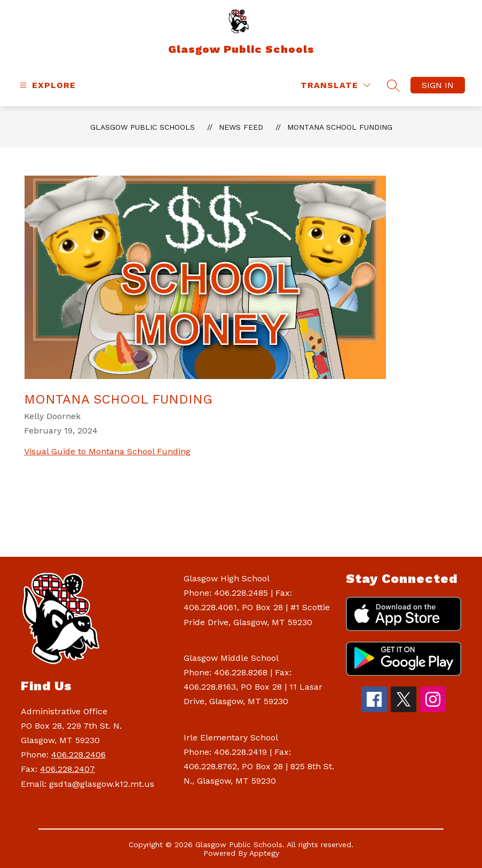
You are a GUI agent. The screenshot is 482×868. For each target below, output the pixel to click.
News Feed (241, 127)
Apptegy (264, 853)
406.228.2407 (68, 769)
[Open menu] (46, 85)
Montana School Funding (340, 127)
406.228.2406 (78, 755)
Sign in (438, 85)
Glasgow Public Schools (143, 127)
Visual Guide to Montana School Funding (107, 451)
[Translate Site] (335, 85)
